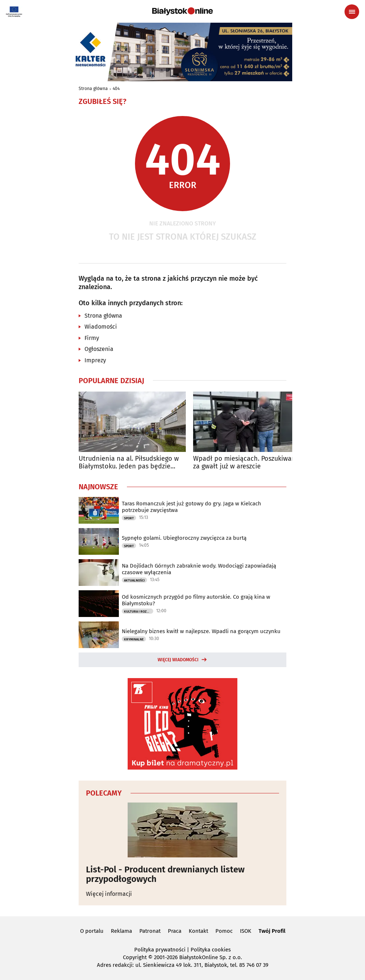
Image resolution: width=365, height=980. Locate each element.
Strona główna (93, 89)
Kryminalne (134, 639)
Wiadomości (101, 327)
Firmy (92, 338)
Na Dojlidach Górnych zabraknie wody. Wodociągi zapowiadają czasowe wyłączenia (199, 569)
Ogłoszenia (99, 349)
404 (116, 89)
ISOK (246, 931)
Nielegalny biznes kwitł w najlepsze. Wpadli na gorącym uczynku (201, 631)
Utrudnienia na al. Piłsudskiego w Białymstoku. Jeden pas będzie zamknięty (129, 463)
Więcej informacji (109, 894)
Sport (129, 518)
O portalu (92, 931)
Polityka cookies (211, 950)
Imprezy (95, 360)
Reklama (121, 931)
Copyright (135, 957)
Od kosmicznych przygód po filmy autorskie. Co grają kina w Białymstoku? (196, 600)
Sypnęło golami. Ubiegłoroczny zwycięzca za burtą (184, 538)
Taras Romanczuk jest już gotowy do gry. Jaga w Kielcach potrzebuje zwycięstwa (191, 507)
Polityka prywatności (160, 950)
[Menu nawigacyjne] (352, 12)
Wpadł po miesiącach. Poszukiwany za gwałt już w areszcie (246, 463)
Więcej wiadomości (178, 660)
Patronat (150, 931)
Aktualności (134, 580)
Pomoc (224, 931)
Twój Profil (272, 931)
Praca (175, 931)
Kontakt (198, 931)
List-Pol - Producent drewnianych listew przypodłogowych (165, 874)
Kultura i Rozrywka (139, 611)
